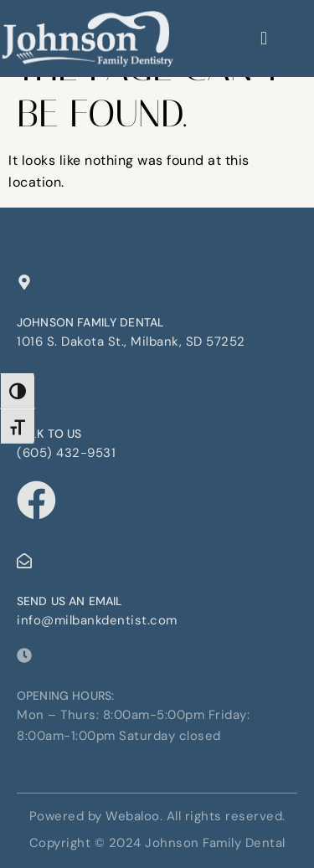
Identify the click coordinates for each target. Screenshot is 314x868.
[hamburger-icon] (264, 39)
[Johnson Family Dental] (24, 282)
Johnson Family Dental (90, 322)
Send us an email (69, 601)
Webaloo (133, 816)
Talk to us (49, 434)
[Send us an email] (24, 561)
